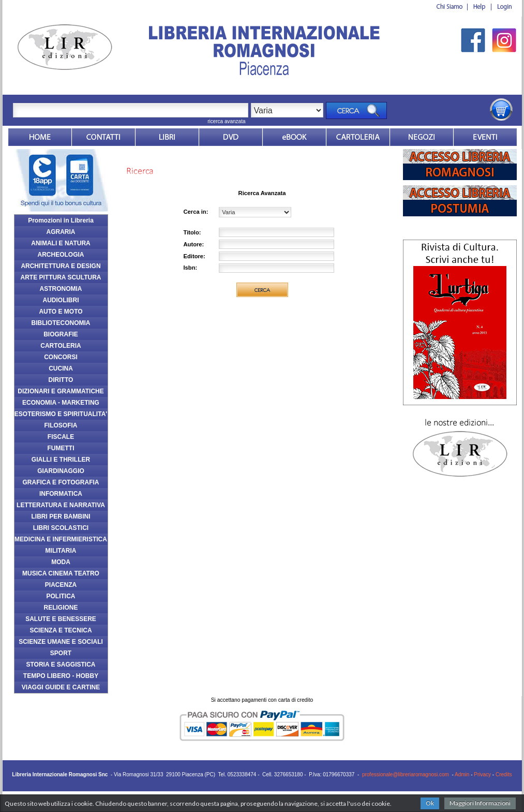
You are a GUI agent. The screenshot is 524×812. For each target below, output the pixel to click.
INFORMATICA (61, 494)
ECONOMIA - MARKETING (61, 403)
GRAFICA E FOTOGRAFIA (61, 482)
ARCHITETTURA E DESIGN (61, 266)
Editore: (194, 256)
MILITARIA (61, 551)
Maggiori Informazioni (480, 803)
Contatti (103, 137)
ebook (294, 137)
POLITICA (61, 596)
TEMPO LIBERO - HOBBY (61, 676)
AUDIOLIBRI (61, 300)
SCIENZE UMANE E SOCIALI (61, 642)
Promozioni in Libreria (61, 220)
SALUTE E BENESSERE (61, 619)
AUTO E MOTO (61, 312)
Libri (167, 137)
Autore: (194, 244)
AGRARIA (61, 232)
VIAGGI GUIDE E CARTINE (61, 687)
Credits (504, 774)
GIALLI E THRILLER (61, 460)
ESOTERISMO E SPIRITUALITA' (61, 414)
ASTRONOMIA (61, 289)
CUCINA (61, 368)
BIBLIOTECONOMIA (61, 323)
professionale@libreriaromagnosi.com (406, 774)
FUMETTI (61, 448)
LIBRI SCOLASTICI (61, 528)
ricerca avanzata (226, 121)
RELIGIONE (61, 608)
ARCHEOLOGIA (61, 255)
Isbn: (191, 268)
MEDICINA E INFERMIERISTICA (61, 539)
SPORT (61, 653)
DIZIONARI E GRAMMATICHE (61, 391)
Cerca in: (196, 212)
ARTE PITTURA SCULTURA (61, 277)
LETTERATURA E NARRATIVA (61, 505)
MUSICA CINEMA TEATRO (61, 573)
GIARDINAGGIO (61, 471)
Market (358, 137)
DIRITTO (61, 380)
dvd (231, 137)
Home (40, 137)
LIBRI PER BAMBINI (61, 516)
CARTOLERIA (61, 346)
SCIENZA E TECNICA (61, 630)
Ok (430, 803)
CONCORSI (61, 357)
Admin (462, 774)
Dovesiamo (422, 137)
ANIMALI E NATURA (61, 243)
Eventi (485, 137)
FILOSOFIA (61, 425)
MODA (61, 562)
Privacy (482, 774)
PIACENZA (61, 585)
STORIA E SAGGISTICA (61, 665)
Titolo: (192, 232)
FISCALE (61, 437)
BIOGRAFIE (61, 334)
